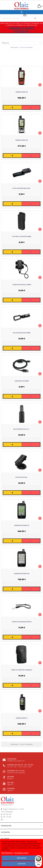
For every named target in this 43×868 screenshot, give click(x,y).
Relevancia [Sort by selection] (22, 43)
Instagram (11, 788)
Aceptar (21, 864)
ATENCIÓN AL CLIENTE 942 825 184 (22, 30)
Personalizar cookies (21, 853)
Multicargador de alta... (22, 429)
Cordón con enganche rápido (22, 622)
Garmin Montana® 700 (22, 525)
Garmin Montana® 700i (22, 574)
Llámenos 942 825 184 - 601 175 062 (20, 765)
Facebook (11, 777)
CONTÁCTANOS (12, 759)
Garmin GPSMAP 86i (22, 92)
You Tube (10, 783)
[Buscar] (19, 18)
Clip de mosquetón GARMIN (22, 333)
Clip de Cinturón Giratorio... (22, 188)
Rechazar (21, 858)
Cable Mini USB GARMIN (22, 381)
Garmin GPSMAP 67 (22, 718)
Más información (7, 853)
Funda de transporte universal (22, 670)
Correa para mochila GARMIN (22, 285)
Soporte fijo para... (22, 477)
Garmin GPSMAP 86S (22, 140)
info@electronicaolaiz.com (12, 819)
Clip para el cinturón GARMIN (22, 236)
